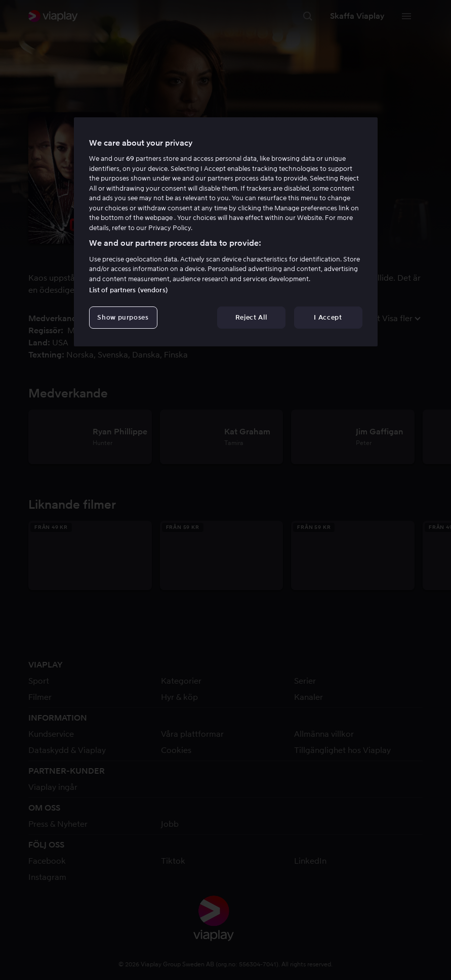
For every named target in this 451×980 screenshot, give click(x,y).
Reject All (251, 317)
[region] (226, 232)
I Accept (328, 317)
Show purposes (123, 317)
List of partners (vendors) (129, 290)
